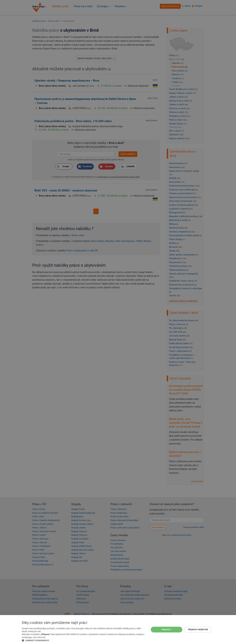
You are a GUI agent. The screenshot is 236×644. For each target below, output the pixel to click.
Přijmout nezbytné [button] (198, 630)
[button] (84, 640)
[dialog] (118, 630)
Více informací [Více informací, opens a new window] (39, 637)
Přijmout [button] (167, 630)
